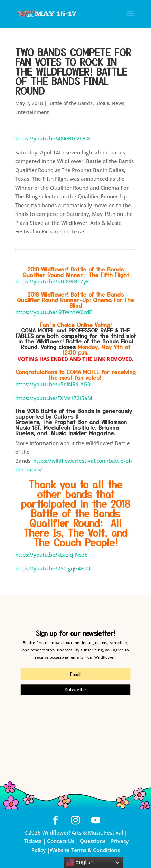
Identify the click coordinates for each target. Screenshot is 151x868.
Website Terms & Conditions (85, 850)
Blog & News (110, 103)
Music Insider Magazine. (83, 433)
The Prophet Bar (66, 422)
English (80, 862)
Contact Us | (63, 841)
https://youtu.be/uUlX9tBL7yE (52, 281)
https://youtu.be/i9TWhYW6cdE (54, 312)
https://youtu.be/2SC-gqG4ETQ (53, 568)
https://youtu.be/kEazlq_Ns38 (51, 555)
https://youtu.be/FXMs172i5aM (54, 398)
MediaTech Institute (69, 427)
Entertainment (32, 112)
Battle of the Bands (70, 103)
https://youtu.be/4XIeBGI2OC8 (53, 138)
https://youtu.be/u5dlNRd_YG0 (53, 384)
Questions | (95, 841)
